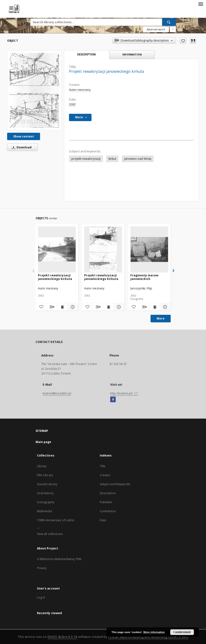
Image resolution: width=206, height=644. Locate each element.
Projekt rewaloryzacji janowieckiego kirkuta (55, 277)
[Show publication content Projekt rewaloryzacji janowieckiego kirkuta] (62, 307)
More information (154, 632)
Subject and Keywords (115, 484)
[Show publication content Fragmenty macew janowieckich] (155, 307)
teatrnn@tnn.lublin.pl (57, 393)
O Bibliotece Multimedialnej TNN (59, 559)
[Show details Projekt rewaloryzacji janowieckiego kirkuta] (72, 307)
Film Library (45, 475)
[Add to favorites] (183, 41)
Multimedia (45, 511)
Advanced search (156, 29)
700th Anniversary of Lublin (56, 520)
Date (103, 520)
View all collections (50, 534)
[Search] (169, 22)
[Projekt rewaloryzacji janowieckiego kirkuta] (34, 90)
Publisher (106, 502)
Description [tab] (86, 55)
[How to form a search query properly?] (173, 29)
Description (108, 493)
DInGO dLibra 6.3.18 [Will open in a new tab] (62, 637)
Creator (105, 475)
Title (103, 466)
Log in (41, 597)
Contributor (108, 511)
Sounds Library (47, 484)
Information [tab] (132, 54)
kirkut (112, 159)
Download (21, 147)
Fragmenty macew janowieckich (144, 277)
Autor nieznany (80, 90)
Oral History (45, 493)
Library (42, 466)
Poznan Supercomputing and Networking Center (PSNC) (148, 637)
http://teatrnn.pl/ (124, 393)
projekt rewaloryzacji (86, 159)
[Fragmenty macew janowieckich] (149, 249)
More (161, 318)
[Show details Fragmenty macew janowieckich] (165, 307)
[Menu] (201, 4)
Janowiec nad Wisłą (138, 159)
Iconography (46, 502)
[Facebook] (113, 400)
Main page (43, 442)
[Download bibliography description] (51, 307)
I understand (182, 632)
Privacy (42, 568)
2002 (72, 104)
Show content (24, 136)
